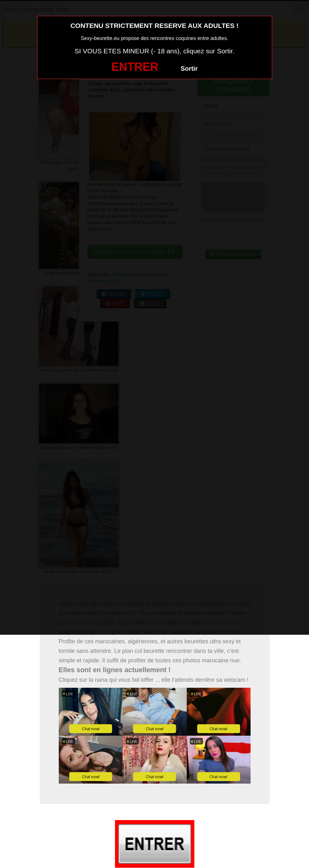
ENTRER (135, 67)
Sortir (189, 69)
